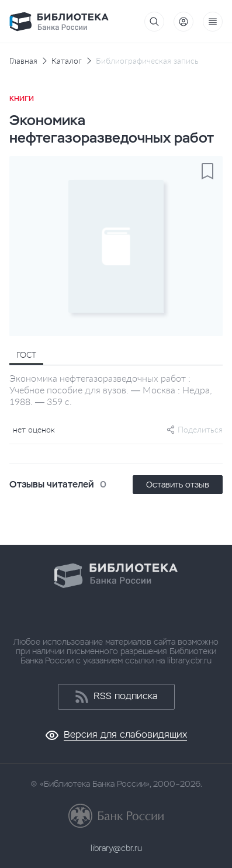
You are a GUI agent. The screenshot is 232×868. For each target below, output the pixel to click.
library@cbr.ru (116, 848)
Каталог (67, 61)
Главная (23, 61)
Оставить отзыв (178, 485)
